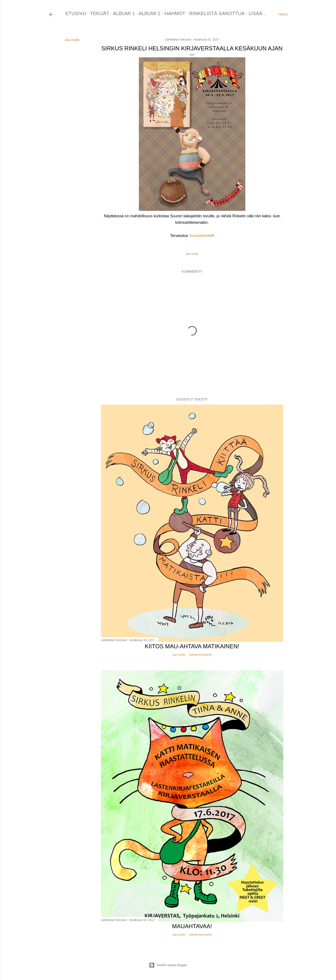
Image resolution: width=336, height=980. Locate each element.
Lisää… (258, 13)
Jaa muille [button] (72, 40)
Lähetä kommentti (200, 655)
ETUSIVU (76, 13)
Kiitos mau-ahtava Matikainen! (192, 646)
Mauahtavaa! (192, 926)
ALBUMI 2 (150, 13)
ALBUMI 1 (124, 13)
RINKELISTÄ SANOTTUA (217, 13)
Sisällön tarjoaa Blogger (168, 965)
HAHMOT (175, 13)
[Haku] (283, 14)
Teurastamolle (201, 236)
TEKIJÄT (100, 13)
